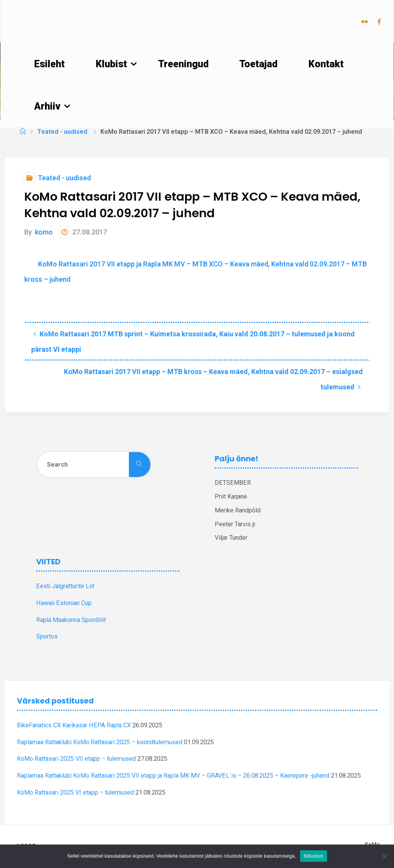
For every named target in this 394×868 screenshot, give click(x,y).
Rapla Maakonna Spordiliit (71, 620)
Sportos (47, 636)
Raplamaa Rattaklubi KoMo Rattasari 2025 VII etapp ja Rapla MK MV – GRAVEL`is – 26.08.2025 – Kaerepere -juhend (173, 776)
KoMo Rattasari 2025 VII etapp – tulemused (76, 759)
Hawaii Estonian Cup (64, 603)
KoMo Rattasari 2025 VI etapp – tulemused (75, 792)
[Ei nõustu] (384, 856)
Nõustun (314, 856)
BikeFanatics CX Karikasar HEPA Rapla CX (74, 725)
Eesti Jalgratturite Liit (65, 586)
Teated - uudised (62, 132)
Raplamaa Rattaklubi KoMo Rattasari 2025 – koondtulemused (100, 742)
